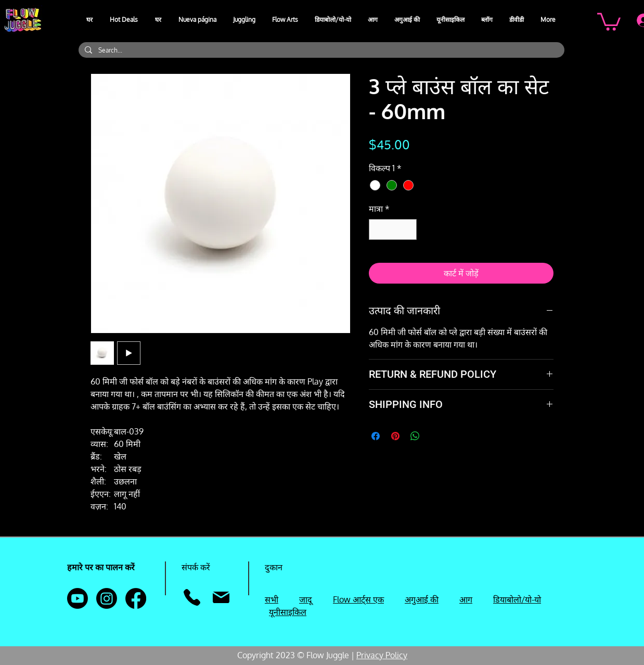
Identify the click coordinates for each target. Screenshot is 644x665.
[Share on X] (435, 436)
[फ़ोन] (192, 597)
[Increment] (408, 229)
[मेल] (221, 597)
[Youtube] (78, 598)
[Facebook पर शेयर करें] (376, 436)
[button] (245, 20)
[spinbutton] (393, 229)
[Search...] (320, 50)
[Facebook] (136, 598)
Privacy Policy (382, 655)
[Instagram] (107, 598)
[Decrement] (378, 229)
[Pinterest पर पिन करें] (395, 436)
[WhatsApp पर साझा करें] (415, 436)
